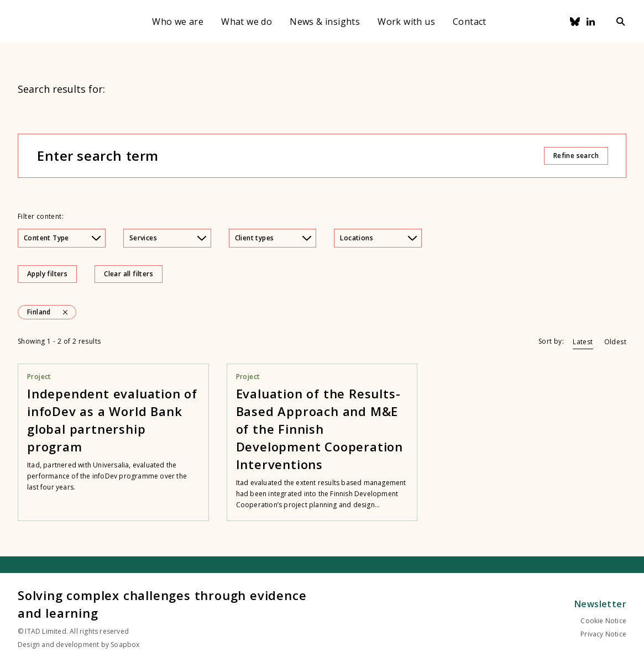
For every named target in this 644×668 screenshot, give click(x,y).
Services (168, 238)
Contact (470, 22)
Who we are (178, 22)
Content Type (62, 238)
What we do (247, 22)
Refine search (576, 156)
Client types (273, 238)
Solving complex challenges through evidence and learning (162, 604)
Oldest (615, 342)
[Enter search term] (290, 156)
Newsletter (600, 604)
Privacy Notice (603, 634)
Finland (39, 312)
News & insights (325, 22)
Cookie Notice (603, 621)
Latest (583, 342)
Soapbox (125, 645)
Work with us (406, 22)
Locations (378, 238)
